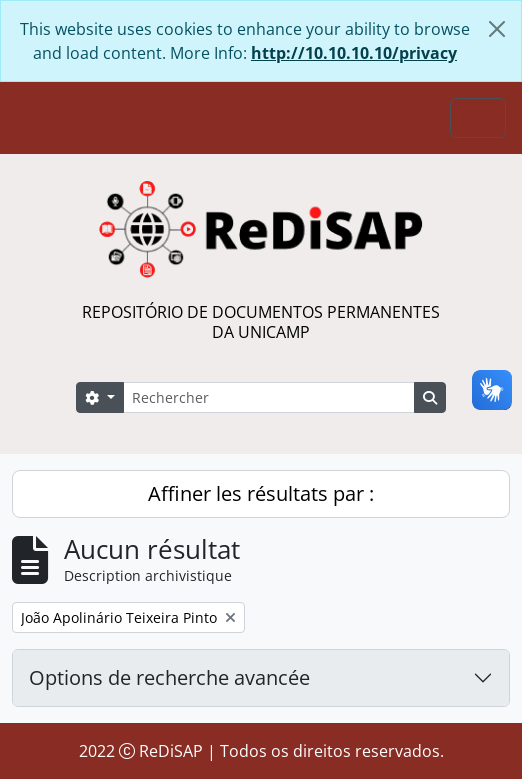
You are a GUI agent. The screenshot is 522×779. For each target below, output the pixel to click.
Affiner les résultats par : (261, 493)
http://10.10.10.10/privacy (354, 53)
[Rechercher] (269, 397)
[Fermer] (497, 29)
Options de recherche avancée (169, 677)
